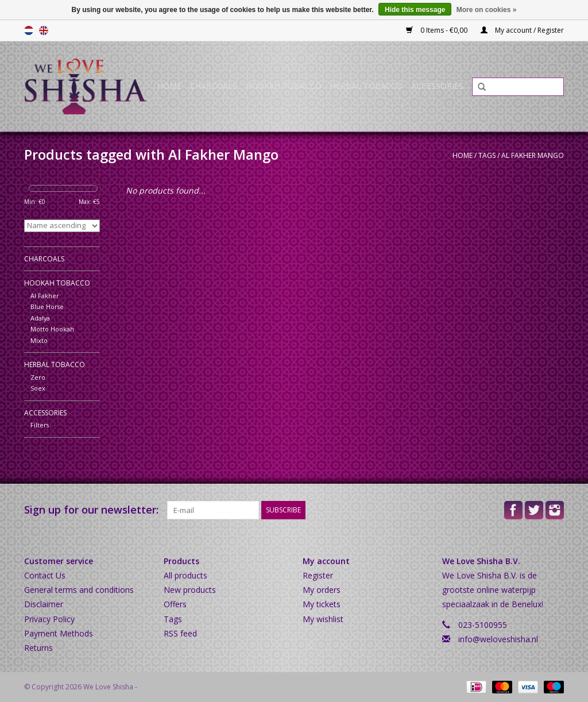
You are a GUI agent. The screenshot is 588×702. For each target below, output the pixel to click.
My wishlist (323, 619)
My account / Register (522, 30)
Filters (40, 425)
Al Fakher (45, 296)
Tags (487, 155)
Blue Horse (47, 306)
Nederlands (29, 30)
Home (169, 86)
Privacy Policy (49, 619)
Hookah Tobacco (284, 86)
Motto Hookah (52, 329)
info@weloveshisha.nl (498, 639)
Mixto (39, 340)
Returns (38, 648)
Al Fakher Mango (533, 155)
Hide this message (415, 10)
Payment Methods (59, 633)
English (44, 30)
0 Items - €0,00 (438, 30)
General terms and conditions (79, 590)
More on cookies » (487, 10)
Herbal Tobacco (366, 86)
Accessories (437, 86)
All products (185, 575)
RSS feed (180, 633)
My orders (322, 590)
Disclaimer (44, 604)
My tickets (322, 604)
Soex (38, 388)
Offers (175, 604)
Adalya (40, 318)
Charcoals (214, 86)
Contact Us (45, 575)
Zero (38, 377)
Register (318, 575)
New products (190, 590)
